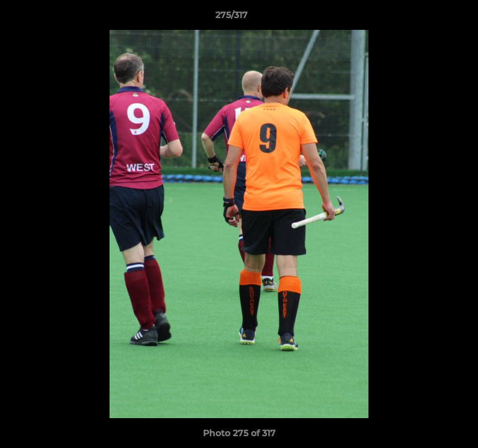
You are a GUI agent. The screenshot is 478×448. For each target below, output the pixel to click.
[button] (433, 18)
